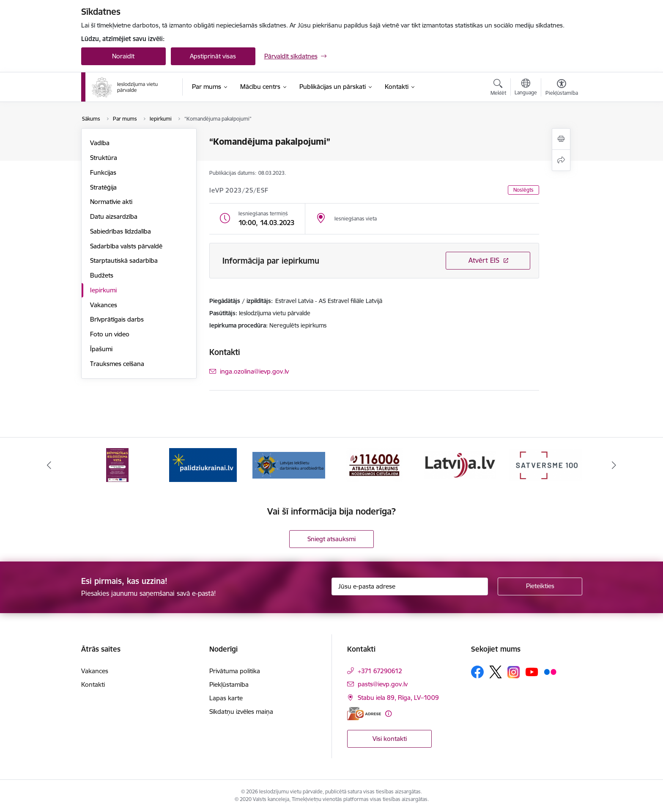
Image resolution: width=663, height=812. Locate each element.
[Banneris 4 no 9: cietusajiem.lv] (374, 464)
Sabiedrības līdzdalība (121, 231)
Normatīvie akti (111, 202)
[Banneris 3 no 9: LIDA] (289, 464)
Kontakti (93, 684)
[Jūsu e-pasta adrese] (410, 586)
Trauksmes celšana (117, 364)
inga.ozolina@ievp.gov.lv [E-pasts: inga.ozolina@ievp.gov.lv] (254, 371)
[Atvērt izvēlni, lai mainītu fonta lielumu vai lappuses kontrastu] (562, 88)
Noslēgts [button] (523, 190)
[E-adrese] (364, 714)
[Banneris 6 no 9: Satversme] (546, 464)
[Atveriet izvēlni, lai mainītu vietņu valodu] (526, 88)
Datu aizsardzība (114, 216)
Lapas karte (226, 698)
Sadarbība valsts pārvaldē (126, 246)
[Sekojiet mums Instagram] (514, 672)
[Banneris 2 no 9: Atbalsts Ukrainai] (203, 464)
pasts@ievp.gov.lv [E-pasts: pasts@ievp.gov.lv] (383, 684)
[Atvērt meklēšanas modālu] (498, 88)
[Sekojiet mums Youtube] (532, 672)
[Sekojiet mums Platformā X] (496, 672)
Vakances (104, 305)
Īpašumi (101, 349)
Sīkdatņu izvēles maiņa (241, 712)
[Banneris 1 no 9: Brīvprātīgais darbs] (117, 464)
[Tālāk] (614, 465)
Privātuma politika (235, 671)
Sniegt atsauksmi (331, 539)
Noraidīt (123, 56)
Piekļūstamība (229, 684)
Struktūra (104, 158)
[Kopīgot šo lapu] (561, 160)
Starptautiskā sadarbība (124, 260)
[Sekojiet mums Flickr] (550, 672)
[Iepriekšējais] (49, 465)
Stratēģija (103, 187)
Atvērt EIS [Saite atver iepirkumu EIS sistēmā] (484, 260)
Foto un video (110, 334)
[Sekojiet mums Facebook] (477, 672)
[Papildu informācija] (388, 714)
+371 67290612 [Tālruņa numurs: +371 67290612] (380, 671)
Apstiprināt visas (213, 56)
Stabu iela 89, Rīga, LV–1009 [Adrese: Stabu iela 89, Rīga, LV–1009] (398, 698)
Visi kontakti (390, 739)
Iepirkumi (103, 290)
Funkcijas (103, 172)
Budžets (102, 275)
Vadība (100, 143)
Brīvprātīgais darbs (117, 319)
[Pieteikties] (540, 586)
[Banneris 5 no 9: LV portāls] (460, 464)
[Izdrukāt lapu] (561, 139)
